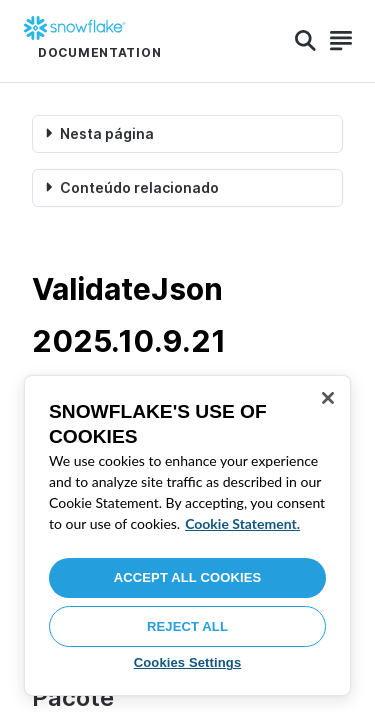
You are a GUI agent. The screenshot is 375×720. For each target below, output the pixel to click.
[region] (187, 535)
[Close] (328, 398)
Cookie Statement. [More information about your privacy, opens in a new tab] (242, 523)
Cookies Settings (188, 662)
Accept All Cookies (188, 577)
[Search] (305, 41)
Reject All (187, 626)
